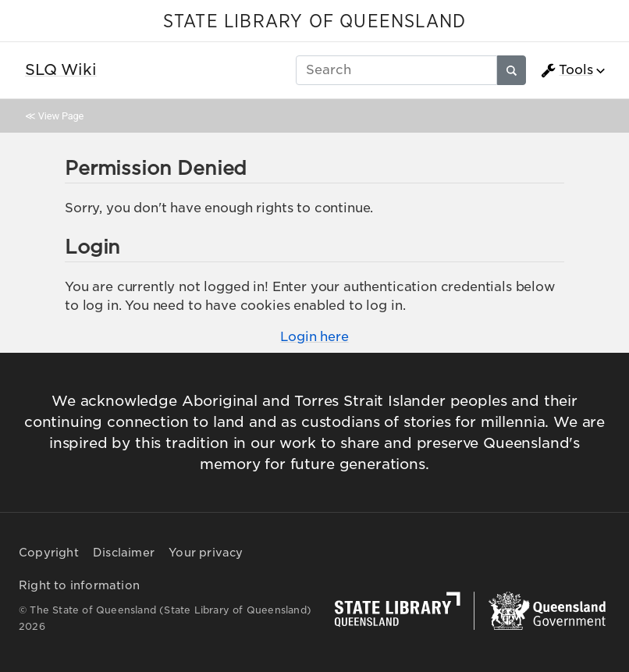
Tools (567, 70)
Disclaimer (124, 553)
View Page (61, 116)
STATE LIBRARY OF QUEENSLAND (314, 22)
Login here (314, 337)
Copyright (49, 553)
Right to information (79, 585)
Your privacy (206, 553)
